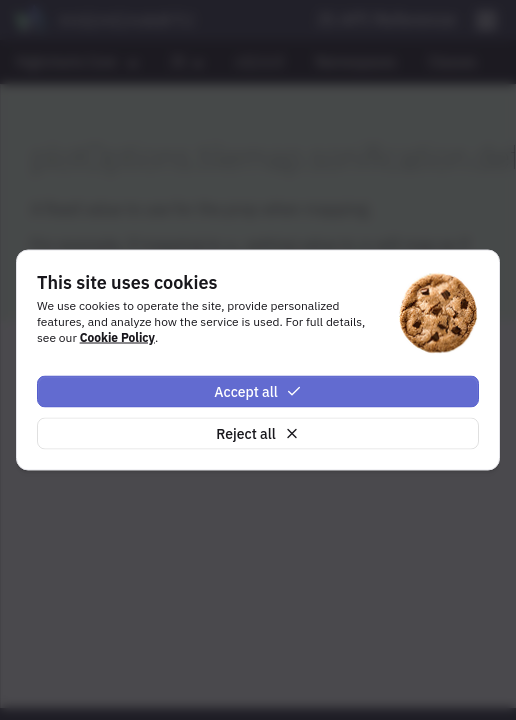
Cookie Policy (117, 336)
